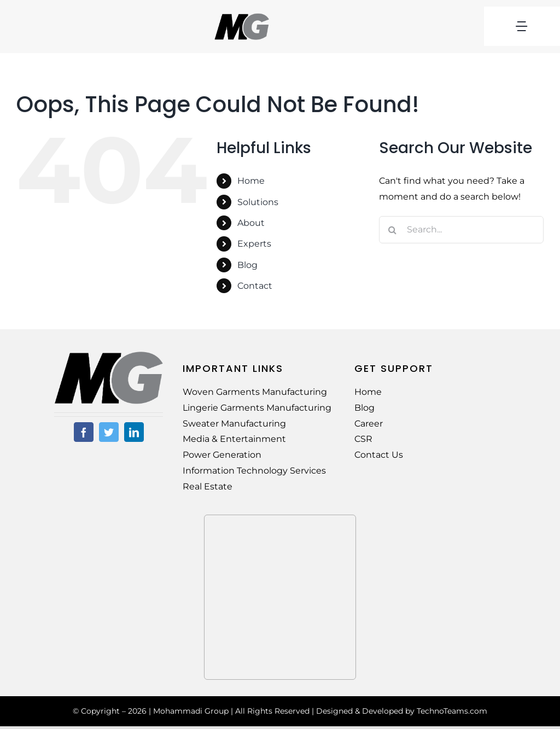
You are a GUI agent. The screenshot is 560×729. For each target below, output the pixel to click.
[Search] (393, 230)
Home (251, 181)
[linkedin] (134, 432)
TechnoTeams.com (452, 711)
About (251, 223)
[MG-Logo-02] (109, 355)
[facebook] (84, 432)
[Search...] (461, 230)
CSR (363, 439)
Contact (255, 286)
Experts (254, 244)
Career (369, 424)
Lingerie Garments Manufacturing (257, 408)
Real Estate (208, 486)
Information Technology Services (254, 471)
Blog (247, 265)
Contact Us (379, 455)
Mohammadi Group (191, 711)
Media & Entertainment (234, 439)
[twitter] (109, 432)
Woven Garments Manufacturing (255, 392)
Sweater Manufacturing (234, 424)
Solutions (258, 202)
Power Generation (222, 455)
